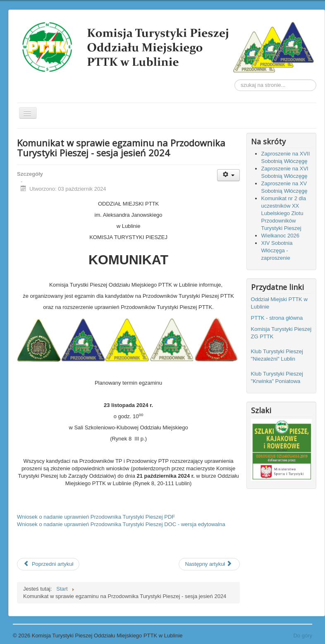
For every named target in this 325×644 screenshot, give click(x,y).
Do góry (303, 636)
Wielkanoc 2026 (281, 236)
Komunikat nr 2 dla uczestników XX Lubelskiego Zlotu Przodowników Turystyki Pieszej (284, 213)
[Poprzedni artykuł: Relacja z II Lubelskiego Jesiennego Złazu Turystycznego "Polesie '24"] (48, 564)
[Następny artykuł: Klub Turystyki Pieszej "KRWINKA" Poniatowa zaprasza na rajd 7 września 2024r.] (209, 564)
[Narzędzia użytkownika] (228, 175)
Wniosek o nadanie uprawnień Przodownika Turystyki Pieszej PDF (96, 517)
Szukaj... (235, 80)
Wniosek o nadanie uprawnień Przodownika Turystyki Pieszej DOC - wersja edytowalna (121, 524)
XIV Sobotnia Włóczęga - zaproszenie (277, 250)
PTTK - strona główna (278, 318)
